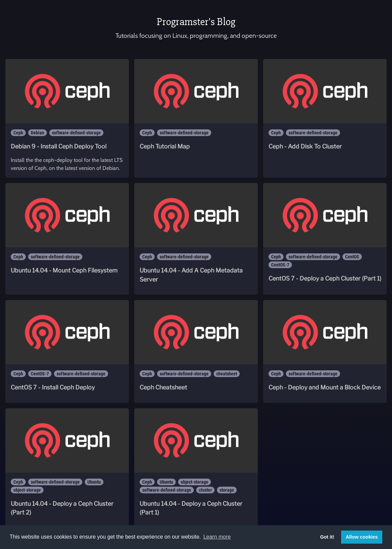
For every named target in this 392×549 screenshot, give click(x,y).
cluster (205, 490)
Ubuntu (94, 482)
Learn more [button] (217, 537)
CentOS (352, 257)
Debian (37, 133)
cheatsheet (227, 374)
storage (227, 490)
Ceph (18, 133)
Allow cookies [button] (362, 537)
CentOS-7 (280, 265)
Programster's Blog (196, 22)
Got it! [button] (327, 537)
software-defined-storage (76, 133)
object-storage (27, 490)
